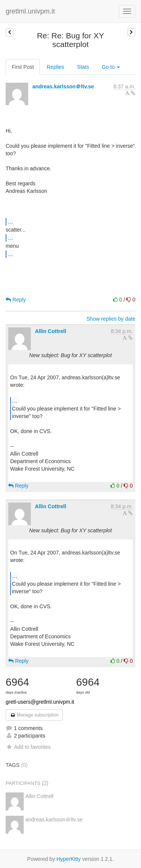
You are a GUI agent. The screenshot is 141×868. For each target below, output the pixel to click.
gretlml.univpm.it (30, 11)
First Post (23, 67)
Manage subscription (34, 715)
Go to (111, 67)
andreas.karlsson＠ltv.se (63, 86)
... (10, 221)
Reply (16, 300)
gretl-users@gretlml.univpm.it (40, 702)
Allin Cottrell (51, 331)
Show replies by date (111, 319)
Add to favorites (28, 747)
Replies (55, 67)
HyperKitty (69, 859)
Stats (83, 67)
